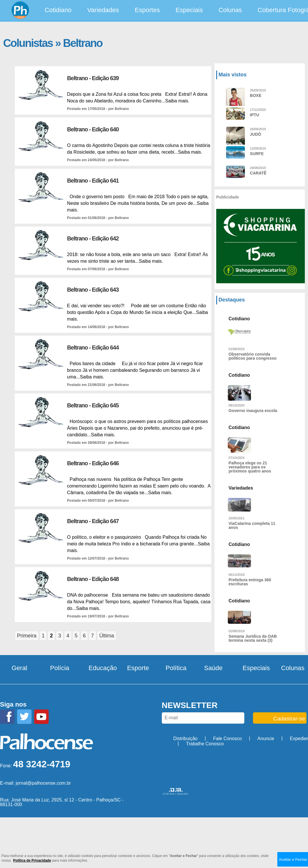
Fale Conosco (227, 739)
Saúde (213, 668)
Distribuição (186, 739)
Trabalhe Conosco (205, 744)
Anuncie (266, 739)
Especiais (189, 10)
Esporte (138, 668)
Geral (19, 668)
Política (176, 668)
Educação (103, 668)
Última (107, 636)
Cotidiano (58, 10)
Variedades (103, 10)
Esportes (147, 10)
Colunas (230, 10)
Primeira (27, 636)
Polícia (60, 668)
